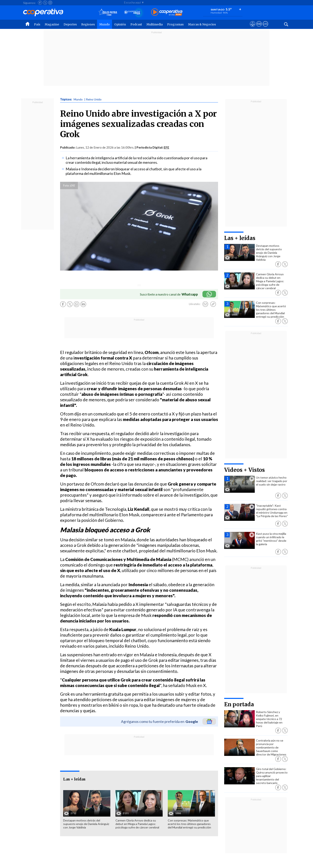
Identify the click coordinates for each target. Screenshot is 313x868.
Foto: (66, 185)
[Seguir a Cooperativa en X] (45, 3)
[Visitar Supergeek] (265, 28)
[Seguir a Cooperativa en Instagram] (50, 3)
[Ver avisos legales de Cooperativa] (253, 28)
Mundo (105, 24)
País (37, 24)
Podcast (136, 24)
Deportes (70, 24)
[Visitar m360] (259, 28)
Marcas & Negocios (202, 24)
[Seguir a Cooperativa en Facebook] (40, 3)
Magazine (52, 24)
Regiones (88, 24)
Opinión (120, 24)
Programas (175, 24)
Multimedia (155, 24)
